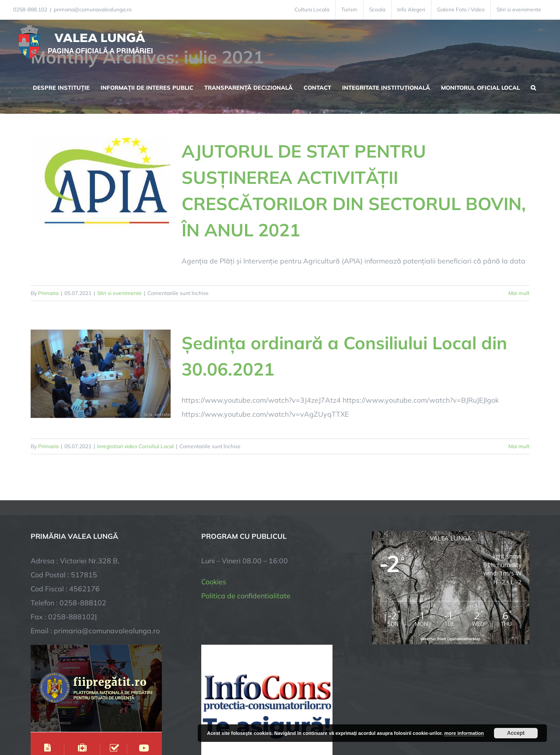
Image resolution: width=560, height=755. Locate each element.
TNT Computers (126, 721)
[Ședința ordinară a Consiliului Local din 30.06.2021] (101, 374)
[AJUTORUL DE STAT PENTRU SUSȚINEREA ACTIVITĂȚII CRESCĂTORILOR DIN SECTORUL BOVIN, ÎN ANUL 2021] (101, 182)
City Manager (167, 721)
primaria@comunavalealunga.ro (93, 9)
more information (464, 733)
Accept (516, 733)
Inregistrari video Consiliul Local (135, 446)
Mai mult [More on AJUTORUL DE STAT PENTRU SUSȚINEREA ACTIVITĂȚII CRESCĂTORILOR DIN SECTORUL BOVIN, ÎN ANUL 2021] (519, 293)
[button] (533, 87)
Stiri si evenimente (119, 293)
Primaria (48, 293)
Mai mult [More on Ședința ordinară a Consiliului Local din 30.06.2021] (519, 446)
